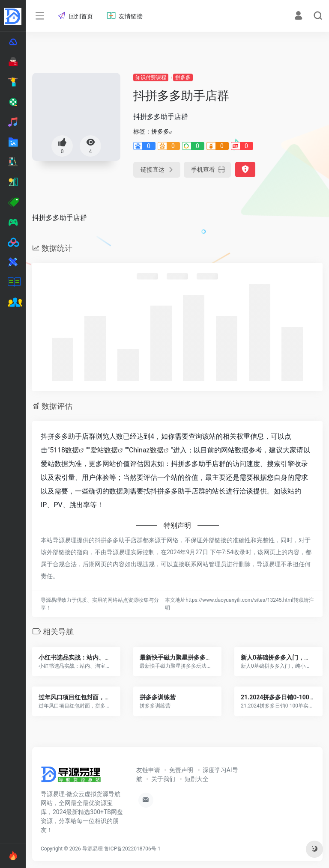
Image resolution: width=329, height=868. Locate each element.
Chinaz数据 (146, 450)
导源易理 (93, 849)
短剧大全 (197, 779)
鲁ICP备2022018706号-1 (132, 849)
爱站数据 (104, 450)
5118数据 (64, 450)
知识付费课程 (151, 77)
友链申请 (148, 770)
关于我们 (163, 779)
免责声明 (181, 770)
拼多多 (183, 77)
